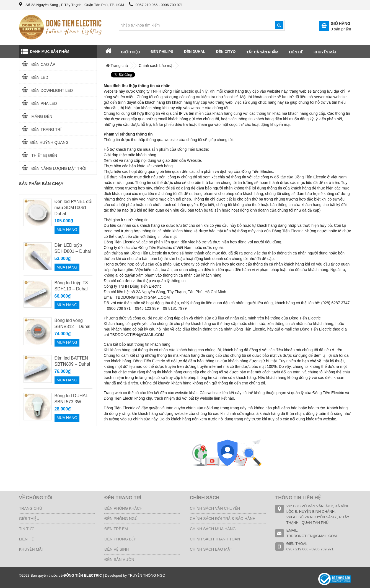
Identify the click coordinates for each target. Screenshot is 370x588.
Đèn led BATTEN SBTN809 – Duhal (72, 361)
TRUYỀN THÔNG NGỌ (147, 575)
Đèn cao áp (37, 64)
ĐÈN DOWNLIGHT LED (46, 90)
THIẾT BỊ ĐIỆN (38, 155)
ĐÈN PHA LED (38, 103)
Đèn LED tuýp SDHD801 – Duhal (73, 248)
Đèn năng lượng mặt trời (53, 168)
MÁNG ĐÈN (36, 116)
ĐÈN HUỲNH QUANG (44, 142)
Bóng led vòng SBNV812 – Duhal (73, 323)
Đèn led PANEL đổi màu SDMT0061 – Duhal (73, 208)
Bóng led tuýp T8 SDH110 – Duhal (71, 286)
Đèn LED (34, 77)
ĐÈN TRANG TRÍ (40, 129)
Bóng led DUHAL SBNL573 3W (71, 399)
